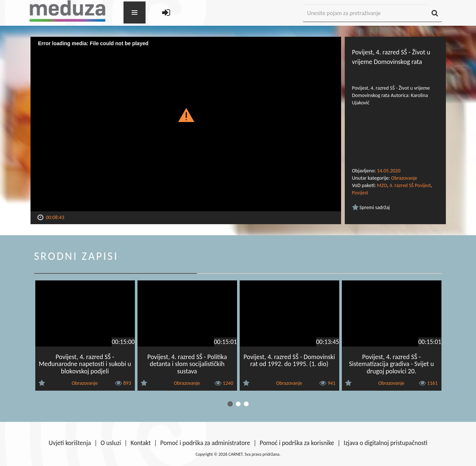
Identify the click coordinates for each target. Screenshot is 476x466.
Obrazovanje (404, 178)
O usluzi (111, 443)
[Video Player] (186, 124)
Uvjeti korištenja (70, 443)
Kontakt (141, 443)
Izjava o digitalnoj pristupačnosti (386, 443)
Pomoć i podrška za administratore (205, 443)
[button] (186, 115)
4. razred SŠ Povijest (410, 185)
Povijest (360, 193)
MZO (382, 185)
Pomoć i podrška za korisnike (297, 443)
